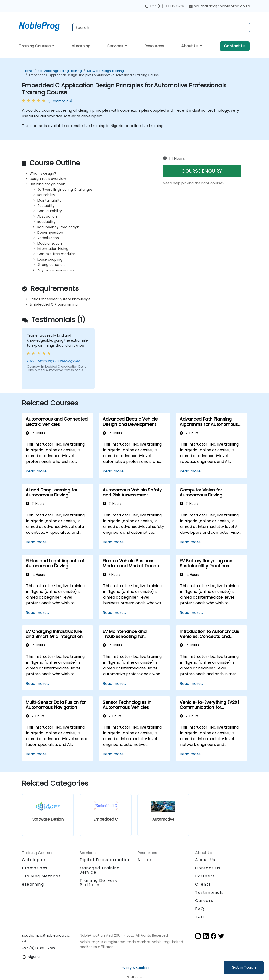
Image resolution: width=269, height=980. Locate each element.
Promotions (35, 868)
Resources (154, 46)
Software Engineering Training (60, 71)
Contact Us (235, 46)
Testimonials (209, 892)
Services (116, 46)
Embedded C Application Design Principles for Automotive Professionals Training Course (94, 75)
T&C (200, 917)
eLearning (81, 46)
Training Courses (35, 46)
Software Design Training (106, 71)
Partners (205, 876)
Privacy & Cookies (134, 968)
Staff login (135, 977)
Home (28, 71)
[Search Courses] (161, 28)
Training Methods (41, 876)
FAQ (200, 909)
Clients (203, 884)
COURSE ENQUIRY (202, 171)
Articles (146, 860)
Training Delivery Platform (99, 883)
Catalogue (33, 860)
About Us (190, 46)
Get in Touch (244, 967)
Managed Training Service (100, 870)
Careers (204, 901)
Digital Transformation (105, 860)
